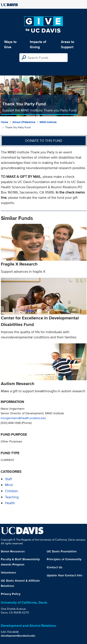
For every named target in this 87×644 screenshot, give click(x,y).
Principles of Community (64, 559)
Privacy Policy (11, 594)
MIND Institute (48, 122)
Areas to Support (68, 44)
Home (4, 122)
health (10, 503)
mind (9, 485)
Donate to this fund (44, 141)
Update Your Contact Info (64, 575)
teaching (12, 497)
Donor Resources (13, 551)
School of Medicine (24, 122)
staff (8, 479)
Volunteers (8, 572)
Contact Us (55, 567)
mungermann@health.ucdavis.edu (23, 418)
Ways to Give (10, 44)
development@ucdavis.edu (18, 636)
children (12, 491)
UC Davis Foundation (62, 551)
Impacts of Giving (38, 44)
